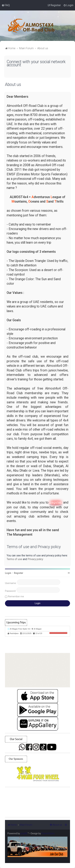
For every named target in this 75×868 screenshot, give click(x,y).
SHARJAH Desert (37, 802)
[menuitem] (6, 5)
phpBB (24, 833)
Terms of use (14, 559)
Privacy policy (35, 559)
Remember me (16, 596)
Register (19, 573)
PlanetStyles (48, 833)
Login (8, 573)
